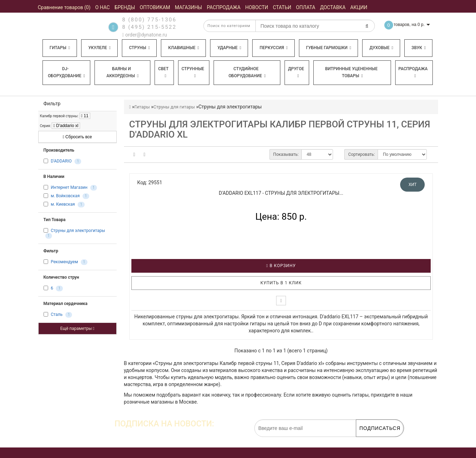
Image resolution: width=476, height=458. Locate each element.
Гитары (60, 48)
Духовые (381, 48)
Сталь (56, 315)
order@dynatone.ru (145, 35)
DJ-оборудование (66, 72)
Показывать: (286, 154)
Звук (418, 48)
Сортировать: (361, 154)
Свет (163, 72)
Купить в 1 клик (281, 283)
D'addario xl (66, 126)
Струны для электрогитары (78, 231)
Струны (139, 48)
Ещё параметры (77, 328)
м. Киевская (63, 204)
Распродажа (413, 72)
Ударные (229, 48)
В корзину (281, 266)
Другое (296, 72)
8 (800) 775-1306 (149, 20)
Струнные (193, 72)
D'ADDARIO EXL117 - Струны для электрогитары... (281, 193)
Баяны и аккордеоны (123, 72)
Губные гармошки (328, 48)
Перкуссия (274, 48)
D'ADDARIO (61, 161)
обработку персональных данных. (370, 440)
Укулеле (99, 48)
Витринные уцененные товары (351, 72)
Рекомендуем (64, 262)
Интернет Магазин (69, 187)
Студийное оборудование (247, 72)
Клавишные (184, 48)
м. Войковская (65, 196)
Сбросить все (77, 137)
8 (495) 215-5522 (149, 27)
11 (85, 116)
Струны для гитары (174, 107)
